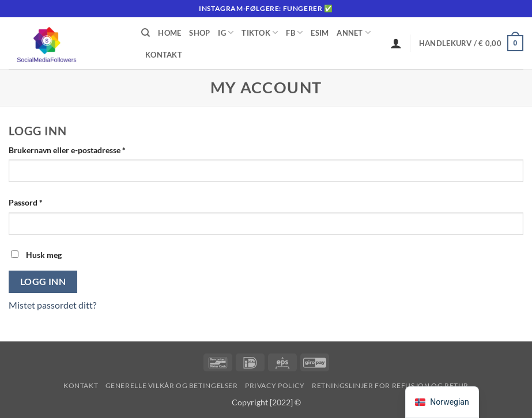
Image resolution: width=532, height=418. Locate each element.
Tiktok (260, 33)
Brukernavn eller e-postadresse (82, 149)
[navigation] (442, 402)
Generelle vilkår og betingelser (172, 385)
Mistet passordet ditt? (52, 305)
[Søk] (146, 33)
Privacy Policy (275, 385)
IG (226, 33)
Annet (354, 33)
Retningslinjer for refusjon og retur (390, 385)
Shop (199, 33)
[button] (471, 43)
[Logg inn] (396, 43)
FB (294, 33)
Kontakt (164, 55)
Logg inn (43, 282)
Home (169, 33)
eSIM (320, 33)
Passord (40, 202)
